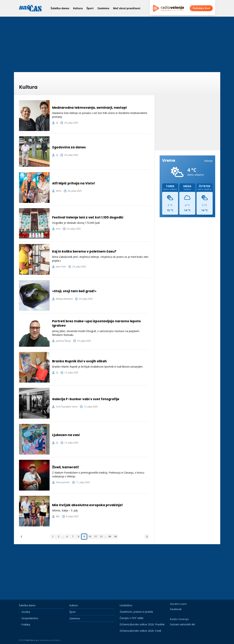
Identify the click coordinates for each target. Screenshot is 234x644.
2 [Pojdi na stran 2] (59, 536)
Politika (26, 625)
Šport (90, 8)
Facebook (176, 609)
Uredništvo (126, 605)
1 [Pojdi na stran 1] (53, 536)
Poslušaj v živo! (202, 8)
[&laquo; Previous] (22, 537)
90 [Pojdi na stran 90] (115, 536)
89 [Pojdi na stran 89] (110, 536)
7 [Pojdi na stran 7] (73, 536)
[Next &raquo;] (147, 537)
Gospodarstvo (30, 618)
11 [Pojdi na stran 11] (96, 536)
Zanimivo (103, 8)
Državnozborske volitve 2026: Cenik (140, 631)
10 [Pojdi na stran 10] (90, 536)
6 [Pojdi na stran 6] (67, 536)
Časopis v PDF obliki (131, 618)
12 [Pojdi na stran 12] (101, 536)
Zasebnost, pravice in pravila (136, 612)
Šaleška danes (60, 8)
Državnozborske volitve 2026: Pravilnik (142, 624)
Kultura (78, 8)
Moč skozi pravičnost (127, 8)
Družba (26, 612)
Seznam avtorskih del (182, 624)
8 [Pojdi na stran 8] (78, 536)
